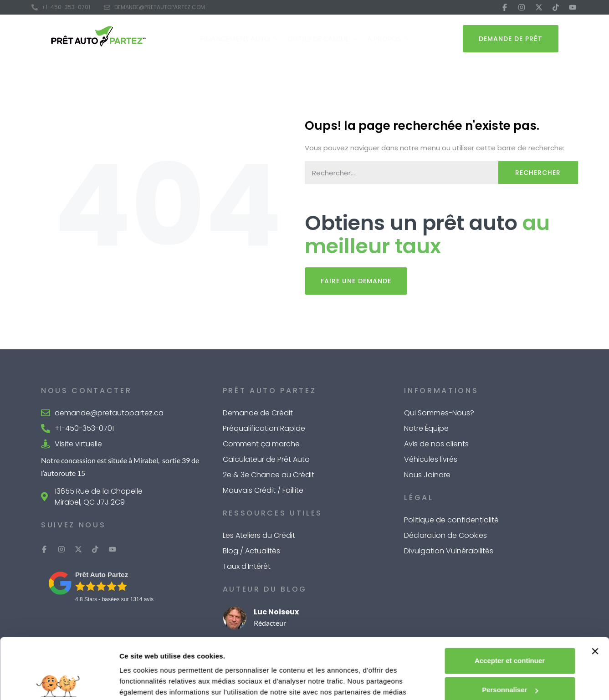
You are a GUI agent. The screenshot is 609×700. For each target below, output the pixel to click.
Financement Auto (239, 39)
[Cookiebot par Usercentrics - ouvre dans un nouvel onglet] (59, 682)
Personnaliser (510, 633)
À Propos (388, 39)
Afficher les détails (150, 682)
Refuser (510, 662)
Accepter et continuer (510, 604)
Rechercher (538, 173)
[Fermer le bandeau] (595, 594)
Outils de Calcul (323, 39)
